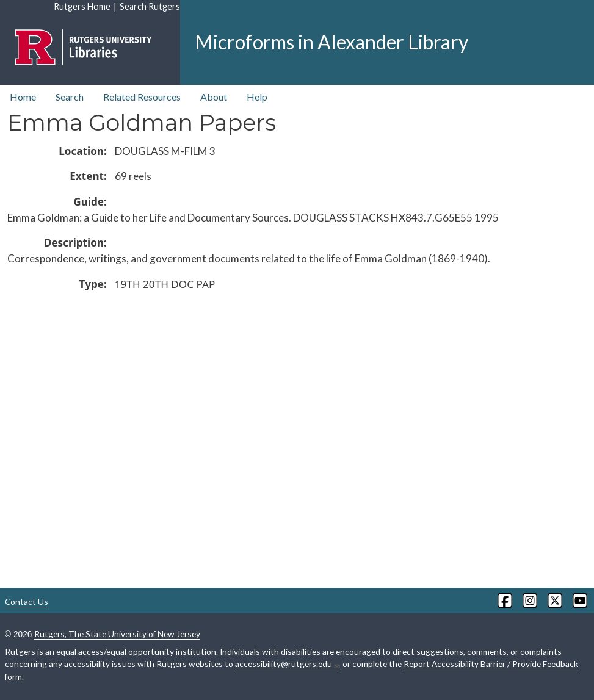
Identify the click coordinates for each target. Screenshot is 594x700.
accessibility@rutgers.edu (288, 664)
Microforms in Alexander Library (331, 42)
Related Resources (142, 97)
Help (257, 97)
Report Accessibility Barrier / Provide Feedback (491, 664)
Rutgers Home (82, 6)
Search (70, 97)
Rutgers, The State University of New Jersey (117, 634)
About (214, 97)
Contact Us (27, 601)
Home (23, 97)
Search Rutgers (150, 6)
